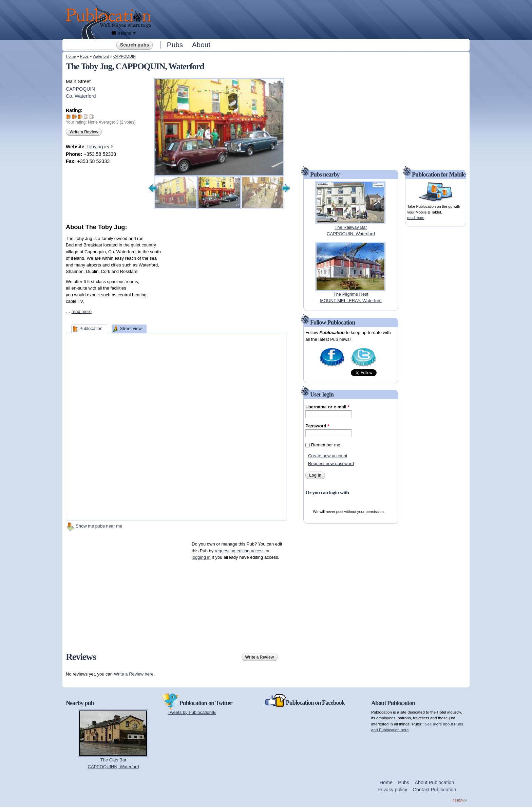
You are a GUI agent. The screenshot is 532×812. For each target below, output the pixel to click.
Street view (131, 328)
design (460, 800)
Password (317, 426)
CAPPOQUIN (125, 56)
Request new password (331, 464)
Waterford (101, 56)
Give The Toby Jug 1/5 (69, 117)
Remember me (326, 445)
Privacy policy (392, 790)
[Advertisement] (312, 19)
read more (82, 311)
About (201, 45)
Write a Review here (134, 674)
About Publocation (434, 782)
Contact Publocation (435, 790)
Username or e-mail (327, 407)
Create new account (328, 456)
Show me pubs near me (99, 526)
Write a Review (84, 132)
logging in (201, 557)
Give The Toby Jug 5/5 (92, 117)
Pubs (175, 45)
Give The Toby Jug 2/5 (74, 117)
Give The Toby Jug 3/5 (80, 117)
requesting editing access (240, 551)
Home (71, 56)
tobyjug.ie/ (100, 147)
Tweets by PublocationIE (192, 712)
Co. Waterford (81, 96)
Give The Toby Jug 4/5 (86, 117)
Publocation (91, 328)
